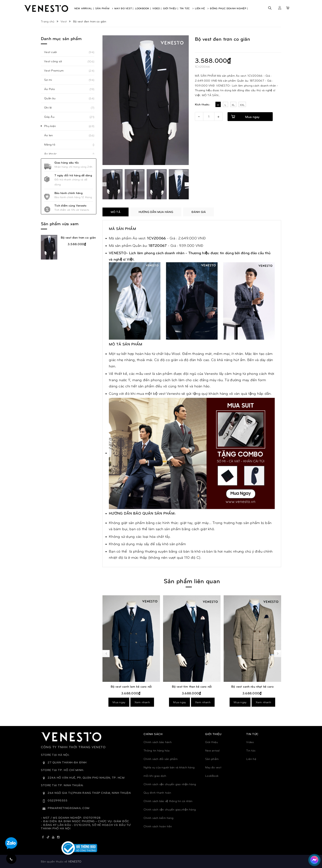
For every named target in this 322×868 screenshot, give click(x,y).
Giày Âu (52, 117)
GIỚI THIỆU (213, 734)
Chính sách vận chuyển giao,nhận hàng (170, 809)
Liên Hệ (202, 8)
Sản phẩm (212, 759)
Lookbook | (143, 8)
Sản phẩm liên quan (192, 581)
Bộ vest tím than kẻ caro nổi (252, 686)
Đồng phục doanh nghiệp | (229, 8)
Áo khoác (53, 154)
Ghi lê (50, 107)
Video (250, 742)
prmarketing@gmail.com (69, 808)
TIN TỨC (252, 734)
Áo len (51, 135)
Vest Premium (56, 70)
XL (233, 105)
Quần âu (52, 98)
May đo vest (213, 767)
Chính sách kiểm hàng (158, 818)
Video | (157, 8)
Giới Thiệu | (171, 8)
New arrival (212, 750)
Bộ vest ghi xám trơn (131, 686)
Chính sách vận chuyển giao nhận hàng (170, 784)
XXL (242, 105)
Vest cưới (53, 52)
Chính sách (153, 734)
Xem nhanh (142, 702)
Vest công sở (55, 61)
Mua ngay (252, 117)
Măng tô (52, 144)
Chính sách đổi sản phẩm (161, 759)
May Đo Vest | (124, 8)
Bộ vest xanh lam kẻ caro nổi (192, 686)
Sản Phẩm (104, 8)
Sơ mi (50, 80)
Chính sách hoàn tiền (158, 826)
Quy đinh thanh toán (157, 792)
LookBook (212, 776)
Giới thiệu (212, 742)
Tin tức (251, 750)
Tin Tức (187, 8)
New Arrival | (84, 8)
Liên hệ (251, 759)
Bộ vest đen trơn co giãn (78, 237)
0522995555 (57, 800)
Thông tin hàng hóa (157, 750)
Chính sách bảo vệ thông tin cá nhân (168, 801)
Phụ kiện (52, 126)
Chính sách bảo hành (158, 742)
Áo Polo (52, 89)
